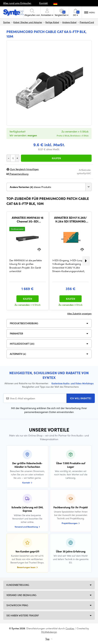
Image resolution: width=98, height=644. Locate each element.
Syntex (7, 22)
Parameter (16, 333)
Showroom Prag (17, 605)
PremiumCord (87, 22)
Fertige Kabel (52, 22)
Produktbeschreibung (24, 323)
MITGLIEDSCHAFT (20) (22, 344)
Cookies (70, 628)
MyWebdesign (49, 632)
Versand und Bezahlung (21, 595)
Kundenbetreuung (18, 585)
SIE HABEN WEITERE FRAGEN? (23, 615)
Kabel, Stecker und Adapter (28, 22)
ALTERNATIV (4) (18, 354)
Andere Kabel (69, 22)
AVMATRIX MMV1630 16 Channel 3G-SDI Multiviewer (28, 219)
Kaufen (56, 158)
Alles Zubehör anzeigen (79, 313)
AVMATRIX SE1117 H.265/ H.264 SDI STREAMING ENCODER (70, 219)
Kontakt (44, 3)
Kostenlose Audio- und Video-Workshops (72, 383)
